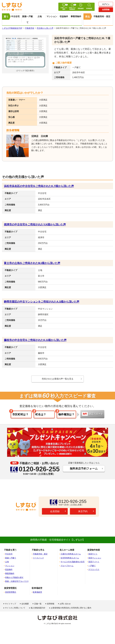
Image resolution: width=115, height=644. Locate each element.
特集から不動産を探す (14, 577)
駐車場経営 (37, 592)
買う (6, 17)
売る (88, 17)
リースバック (38, 558)
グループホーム (67, 566)
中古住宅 (15, 16)
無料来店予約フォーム (84, 469)
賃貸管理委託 (11, 592)
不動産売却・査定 (102, 16)
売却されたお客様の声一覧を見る (58, 379)
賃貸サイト (93, 554)
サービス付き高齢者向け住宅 (73, 562)
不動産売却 (30, 28)
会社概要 (25, 604)
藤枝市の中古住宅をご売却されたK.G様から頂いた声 (35, 340)
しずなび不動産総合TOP (12, 28)
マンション (52, 16)
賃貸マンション (95, 558)
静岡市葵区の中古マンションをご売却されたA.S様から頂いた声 (42, 302)
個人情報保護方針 (38, 608)
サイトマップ (11, 604)
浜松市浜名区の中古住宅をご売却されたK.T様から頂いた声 (39, 186)
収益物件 (64, 16)
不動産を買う (10, 550)
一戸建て (92, 566)
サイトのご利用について (15, 608)
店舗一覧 (38, 604)
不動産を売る (38, 550)
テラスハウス (94, 569)
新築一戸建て (27, 19)
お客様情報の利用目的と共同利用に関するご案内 (71, 608)
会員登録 (106, 10)
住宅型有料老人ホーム (70, 558)
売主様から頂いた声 (45, 28)
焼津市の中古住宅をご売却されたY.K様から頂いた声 (35, 224)
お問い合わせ (65, 604)
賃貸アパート (94, 562)
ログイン (106, 4)
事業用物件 (76, 16)
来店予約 (83, 511)
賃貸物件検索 (94, 550)
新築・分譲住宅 (17, 581)
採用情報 (51, 604)
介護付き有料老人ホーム (71, 554)
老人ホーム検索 (67, 550)
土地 (40, 16)
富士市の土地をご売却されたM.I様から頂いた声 (32, 263)
